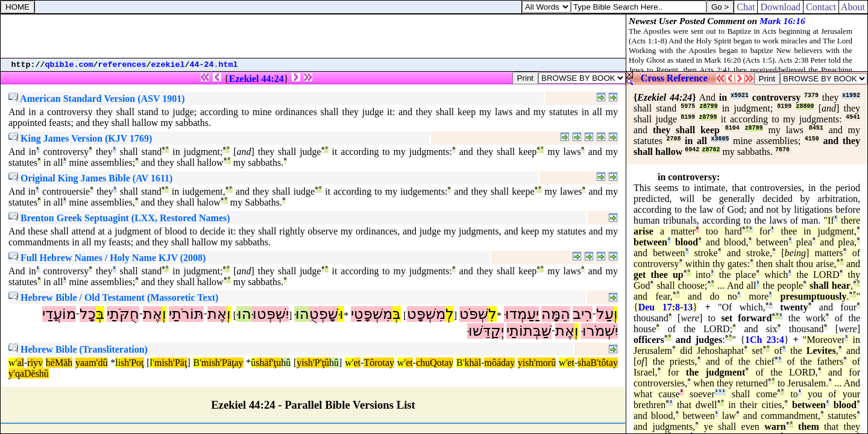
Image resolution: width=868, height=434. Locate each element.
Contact (821, 7)
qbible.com (69, 65)
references (122, 65)
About (853, 7)
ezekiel (168, 65)
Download (780, 7)
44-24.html (214, 65)
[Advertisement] (313, 36)
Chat (746, 7)
